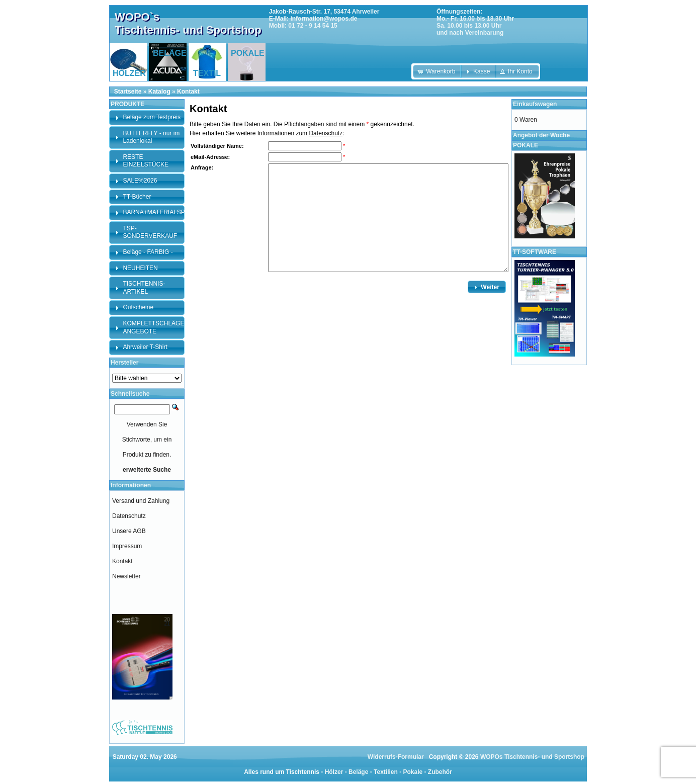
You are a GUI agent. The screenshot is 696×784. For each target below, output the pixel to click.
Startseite (128, 92)
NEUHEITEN (140, 268)
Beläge (358, 772)
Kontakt (188, 92)
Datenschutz (326, 133)
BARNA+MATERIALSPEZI (158, 212)
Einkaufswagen (535, 104)
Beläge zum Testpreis (152, 117)
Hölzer (334, 772)
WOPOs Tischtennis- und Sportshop (532, 757)
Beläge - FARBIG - (148, 252)
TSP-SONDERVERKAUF (150, 232)
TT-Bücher (137, 197)
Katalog (159, 92)
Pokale (413, 772)
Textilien (386, 772)
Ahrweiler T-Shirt (145, 347)
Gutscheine (138, 307)
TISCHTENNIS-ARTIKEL (144, 288)
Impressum (127, 546)
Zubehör (440, 772)
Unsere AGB (129, 531)
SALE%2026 (140, 181)
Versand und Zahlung (141, 501)
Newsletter (126, 576)
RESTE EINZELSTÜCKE (146, 161)
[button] (437, 71)
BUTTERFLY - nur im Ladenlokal (151, 137)
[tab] (147, 118)
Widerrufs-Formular (396, 757)
